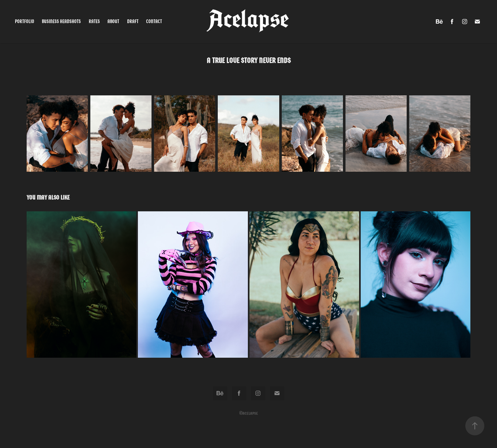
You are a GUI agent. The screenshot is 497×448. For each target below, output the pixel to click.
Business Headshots (61, 21)
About (113, 21)
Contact (154, 21)
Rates (94, 21)
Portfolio (25, 21)
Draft (133, 21)
